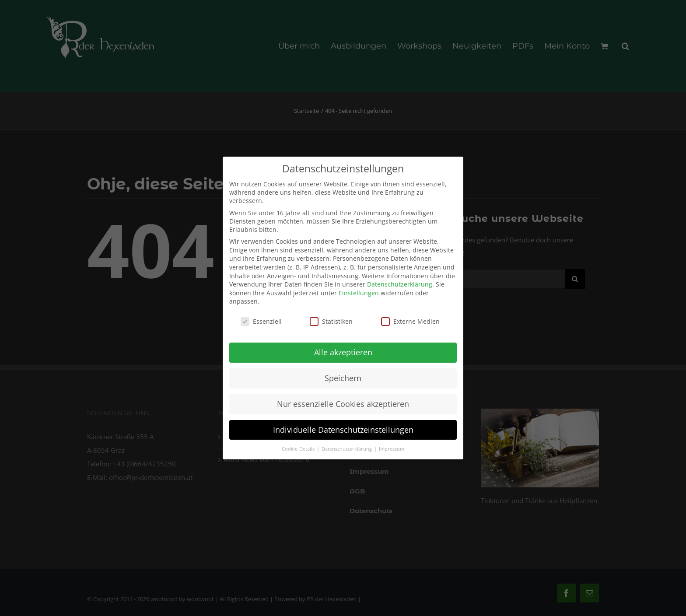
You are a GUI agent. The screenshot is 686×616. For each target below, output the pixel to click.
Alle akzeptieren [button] (343, 350)
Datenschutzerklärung (400, 282)
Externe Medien (410, 319)
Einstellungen (359, 290)
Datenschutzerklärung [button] (347, 446)
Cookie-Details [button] (299, 446)
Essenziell (261, 319)
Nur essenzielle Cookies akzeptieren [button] (343, 401)
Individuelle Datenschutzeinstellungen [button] (343, 427)
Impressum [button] (392, 446)
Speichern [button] (343, 375)
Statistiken (331, 319)
